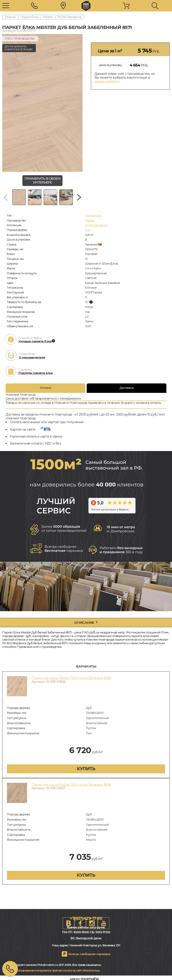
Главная (10, 17)
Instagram (92, 923)
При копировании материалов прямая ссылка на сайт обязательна (55, 970)
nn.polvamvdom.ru (86, 6)
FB (80, 923)
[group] (42, 103)
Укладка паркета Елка (35, 341)
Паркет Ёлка (29, 17)
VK (69, 923)
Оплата (45, 388)
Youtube (103, 923)
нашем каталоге (107, 81)
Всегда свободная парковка (89, 954)
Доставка (127, 388)
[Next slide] (79, 197)
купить (86, 769)
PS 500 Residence (69, 17)
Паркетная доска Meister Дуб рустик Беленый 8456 (71, 785)
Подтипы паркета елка (35, 373)
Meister (48, 17)
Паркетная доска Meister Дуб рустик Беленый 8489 (71, 678)
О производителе (32, 357)
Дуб (88, 230)
